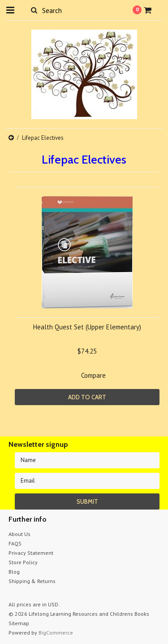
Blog (14, 572)
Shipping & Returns (32, 581)
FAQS (15, 543)
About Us (19, 534)
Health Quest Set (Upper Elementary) (87, 327)
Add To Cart (87, 397)
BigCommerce (56, 633)
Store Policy (23, 562)
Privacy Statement (31, 553)
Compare (93, 375)
